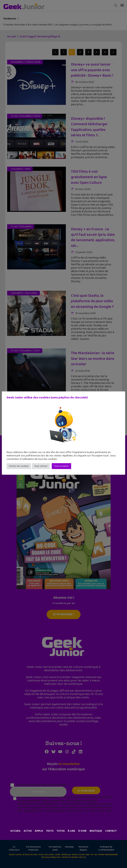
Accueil (16, 831)
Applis (39, 831)
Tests (50, 831)
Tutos (61, 831)
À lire (71, 831)
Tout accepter (61, 466)
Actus (28, 831)
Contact (111, 831)
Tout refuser (41, 466)
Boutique (96, 831)
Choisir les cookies (19, 466)
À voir (82, 831)
